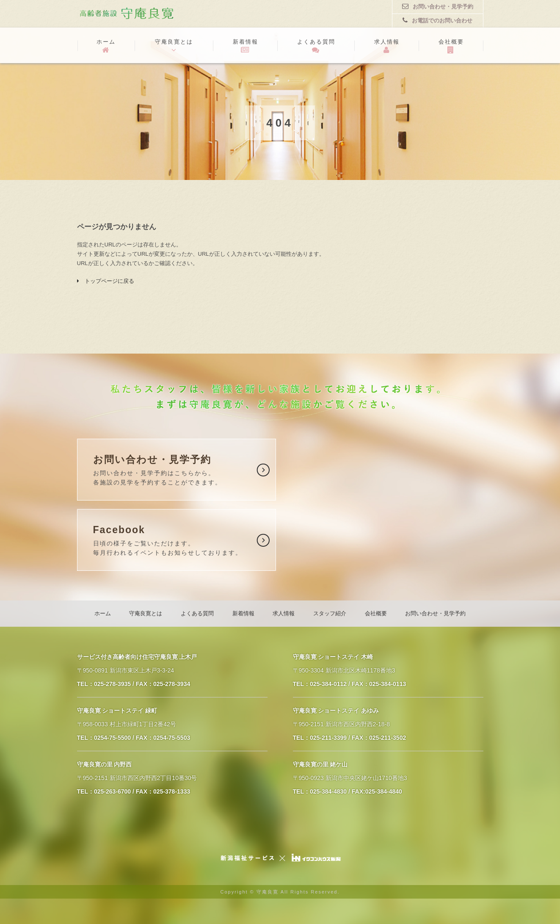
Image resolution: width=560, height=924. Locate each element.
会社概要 (451, 46)
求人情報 (387, 46)
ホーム (106, 46)
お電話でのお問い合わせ (437, 20)
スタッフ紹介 (330, 613)
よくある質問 (316, 46)
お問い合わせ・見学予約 (438, 6)
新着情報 (246, 46)
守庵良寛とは (174, 46)
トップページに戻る (106, 281)
